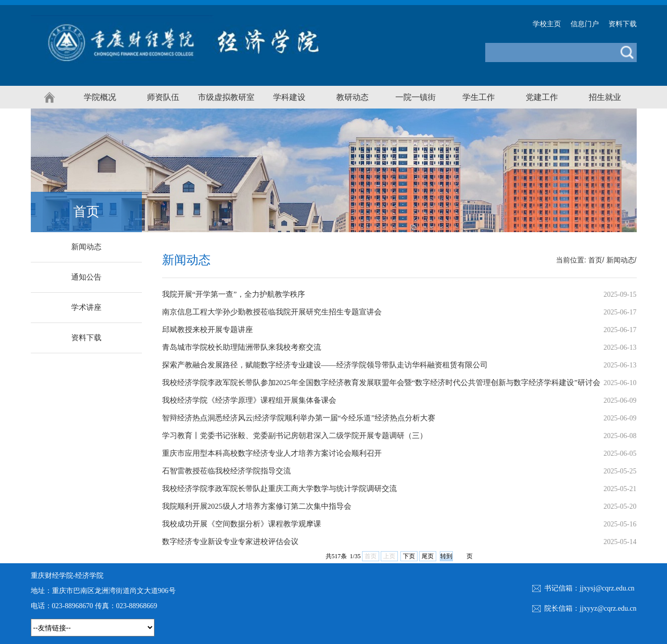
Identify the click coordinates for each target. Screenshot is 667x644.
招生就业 (605, 97)
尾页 (428, 556)
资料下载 (623, 24)
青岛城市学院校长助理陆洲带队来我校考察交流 (242, 347)
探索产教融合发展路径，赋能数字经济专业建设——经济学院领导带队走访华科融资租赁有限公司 (325, 365)
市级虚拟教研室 (226, 97)
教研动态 (352, 97)
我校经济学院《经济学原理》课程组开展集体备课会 (249, 400)
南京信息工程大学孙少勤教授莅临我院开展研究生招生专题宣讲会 (272, 312)
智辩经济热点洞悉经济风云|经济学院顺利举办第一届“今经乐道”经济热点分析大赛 (299, 418)
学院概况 (100, 97)
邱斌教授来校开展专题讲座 (208, 330)
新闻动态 (86, 247)
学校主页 (547, 24)
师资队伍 (163, 97)
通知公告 (86, 277)
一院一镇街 (416, 97)
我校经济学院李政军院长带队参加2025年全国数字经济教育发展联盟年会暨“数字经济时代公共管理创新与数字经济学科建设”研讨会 (381, 383)
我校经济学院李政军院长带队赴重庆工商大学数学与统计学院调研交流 (279, 489)
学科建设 (289, 97)
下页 (409, 556)
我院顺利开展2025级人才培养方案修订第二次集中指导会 (257, 506)
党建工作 (542, 97)
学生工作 (479, 97)
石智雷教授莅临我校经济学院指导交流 (226, 471)
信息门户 (585, 24)
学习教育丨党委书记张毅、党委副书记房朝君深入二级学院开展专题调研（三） (295, 436)
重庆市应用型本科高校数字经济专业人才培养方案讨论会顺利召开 (272, 453)
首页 (595, 260)
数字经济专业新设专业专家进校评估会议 (230, 542)
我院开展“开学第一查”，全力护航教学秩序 (234, 294)
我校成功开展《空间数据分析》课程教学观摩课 (242, 524)
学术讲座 (86, 307)
